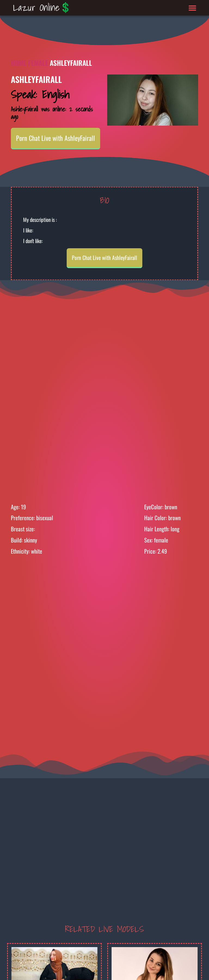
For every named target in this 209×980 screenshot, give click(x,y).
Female (38, 63)
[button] (193, 8)
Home (19, 63)
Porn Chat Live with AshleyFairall (56, 138)
